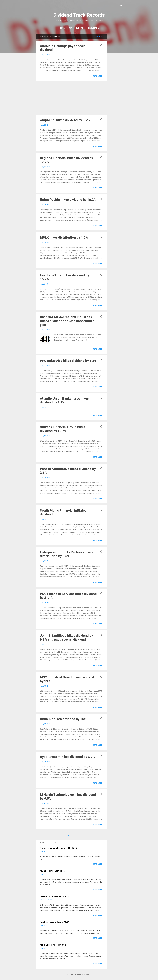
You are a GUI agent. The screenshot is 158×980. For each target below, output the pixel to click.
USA (70, 28)
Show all (99, 36)
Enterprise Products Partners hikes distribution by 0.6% (66, 554)
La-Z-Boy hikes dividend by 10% (54, 896)
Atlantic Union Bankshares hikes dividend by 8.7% (64, 400)
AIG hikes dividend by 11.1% (53, 871)
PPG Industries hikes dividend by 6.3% (68, 361)
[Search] (121, 6)
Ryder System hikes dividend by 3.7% (67, 757)
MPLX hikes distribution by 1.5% (64, 237)
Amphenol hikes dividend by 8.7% (65, 120)
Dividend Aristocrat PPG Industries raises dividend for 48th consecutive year (67, 321)
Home (62, 28)
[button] (101, 46)
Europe (79, 28)
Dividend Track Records (79, 15)
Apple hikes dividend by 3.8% (53, 945)
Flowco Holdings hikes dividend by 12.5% (59, 848)
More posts (71, 835)
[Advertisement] (116, 67)
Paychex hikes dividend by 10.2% (55, 922)
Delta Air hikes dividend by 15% (63, 719)
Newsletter (93, 28)
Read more (98, 76)
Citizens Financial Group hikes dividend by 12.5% (63, 429)
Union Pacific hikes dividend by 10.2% (68, 200)
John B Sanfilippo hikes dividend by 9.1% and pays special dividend (66, 637)
